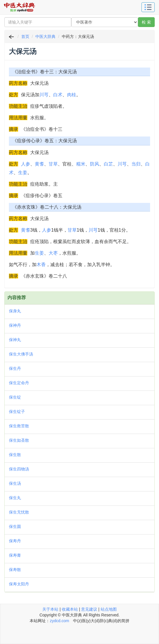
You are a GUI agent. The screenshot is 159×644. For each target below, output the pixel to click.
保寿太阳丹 (19, 584)
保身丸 (15, 311)
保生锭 (15, 397)
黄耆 (39, 164)
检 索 (146, 22)
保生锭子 (17, 412)
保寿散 (15, 570)
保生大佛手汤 (21, 354)
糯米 (81, 164)
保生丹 (15, 368)
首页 (25, 36)
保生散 (15, 455)
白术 (58, 95)
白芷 (108, 164)
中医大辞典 (45, 36)
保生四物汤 (19, 469)
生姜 (23, 173)
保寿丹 (15, 541)
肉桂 (72, 95)
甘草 (53, 164)
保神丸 (15, 340)
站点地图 (109, 609)
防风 (95, 164)
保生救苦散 (19, 426)
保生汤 (15, 483)
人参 (26, 164)
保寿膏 (15, 555)
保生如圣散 (19, 440)
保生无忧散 (19, 512)
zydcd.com (59, 621)
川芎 (44, 95)
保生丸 (15, 498)
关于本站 (50, 609)
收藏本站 (70, 609)
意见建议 (89, 609)
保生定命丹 (19, 383)
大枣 (53, 253)
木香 (41, 265)
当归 (136, 164)
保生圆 (15, 526)
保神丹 (15, 325)
